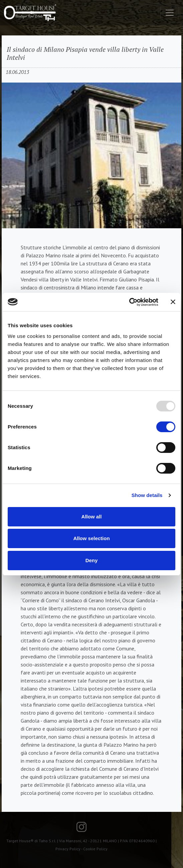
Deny (92, 560)
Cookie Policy (95, 849)
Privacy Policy (68, 849)
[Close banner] (173, 302)
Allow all (92, 517)
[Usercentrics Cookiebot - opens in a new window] (129, 302)
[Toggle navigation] (170, 13)
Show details (147, 495)
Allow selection (91, 538)
